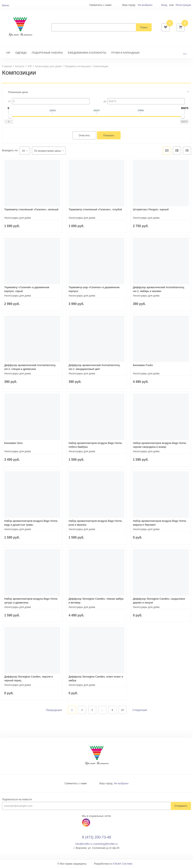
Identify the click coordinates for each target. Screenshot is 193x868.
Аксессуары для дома (18, 218)
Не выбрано (145, 5)
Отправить (181, 806)
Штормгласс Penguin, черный (151, 210)
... (185, 53)
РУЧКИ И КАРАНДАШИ (125, 53)
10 (122, 710)
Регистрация (183, 5)
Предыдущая (54, 710)
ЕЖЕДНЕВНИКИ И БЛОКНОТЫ (87, 53)
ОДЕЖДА (21, 53)
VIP (8, 53)
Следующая (140, 710)
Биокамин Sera (13, 443)
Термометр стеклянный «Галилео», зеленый (31, 210)
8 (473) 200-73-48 (96, 838)
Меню (6, 5)
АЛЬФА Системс (123, 864)
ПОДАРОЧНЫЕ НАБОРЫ (47, 53)
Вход (164, 5)
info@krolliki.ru (84, 844)
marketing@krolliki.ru (105, 844)
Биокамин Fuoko (143, 366)
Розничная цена (18, 93)
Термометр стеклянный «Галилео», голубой (95, 210)
